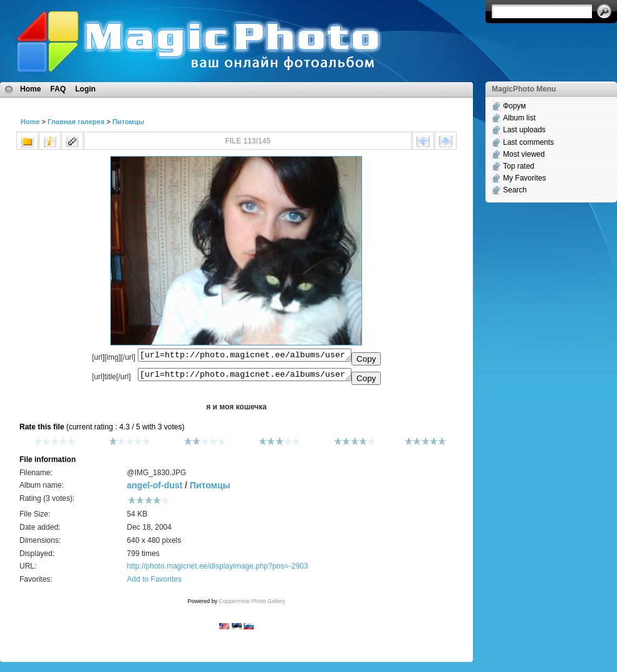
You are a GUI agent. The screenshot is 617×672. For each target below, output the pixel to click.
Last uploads (524, 130)
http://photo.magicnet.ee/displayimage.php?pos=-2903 (218, 570)
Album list (519, 118)
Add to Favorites (154, 583)
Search (515, 190)
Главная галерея (76, 122)
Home (30, 89)
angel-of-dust (155, 489)
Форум (514, 106)
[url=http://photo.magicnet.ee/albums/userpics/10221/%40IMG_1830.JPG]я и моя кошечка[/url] (245, 377)
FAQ (58, 89)
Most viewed (524, 154)
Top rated (519, 166)
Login (86, 89)
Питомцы (128, 122)
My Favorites (525, 178)
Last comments (528, 142)
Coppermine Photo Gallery (252, 605)
